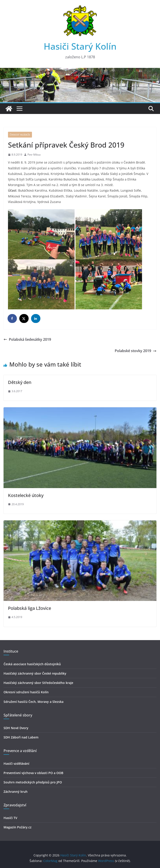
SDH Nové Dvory (16, 728)
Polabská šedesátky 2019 (27, 339)
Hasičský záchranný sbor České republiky (35, 673)
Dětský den (20, 382)
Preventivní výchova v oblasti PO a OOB (33, 773)
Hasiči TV (10, 818)
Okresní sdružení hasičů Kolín (26, 692)
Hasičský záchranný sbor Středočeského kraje (38, 683)
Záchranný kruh (16, 792)
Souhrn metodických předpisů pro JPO (33, 782)
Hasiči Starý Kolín (80, 46)
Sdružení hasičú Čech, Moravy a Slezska (34, 702)
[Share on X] (24, 318)
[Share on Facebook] (12, 318)
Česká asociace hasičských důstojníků (32, 664)
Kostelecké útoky (26, 495)
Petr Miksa (34, 155)
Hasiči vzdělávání (16, 764)
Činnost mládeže (20, 135)
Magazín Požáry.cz (18, 827)
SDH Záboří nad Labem (21, 737)
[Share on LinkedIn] (36, 318)
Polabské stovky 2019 (136, 351)
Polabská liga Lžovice (30, 608)
